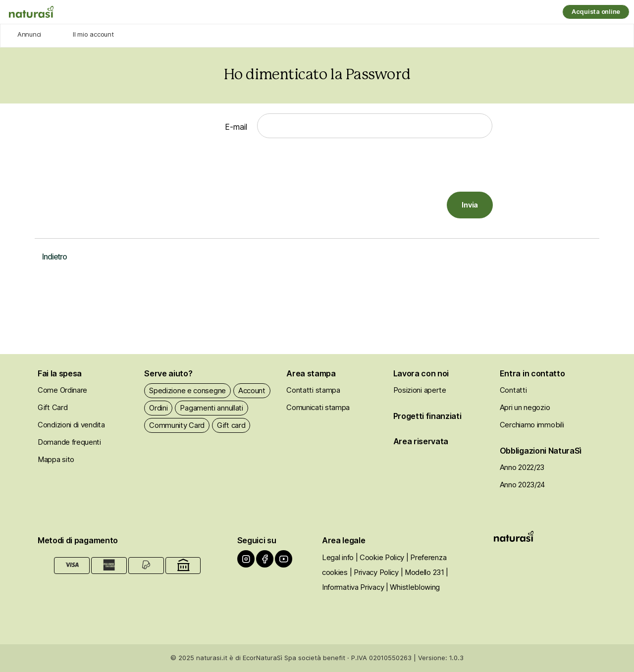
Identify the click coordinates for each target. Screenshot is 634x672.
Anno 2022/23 (522, 467)
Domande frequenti (69, 442)
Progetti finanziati (427, 416)
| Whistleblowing (413, 587)
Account (252, 390)
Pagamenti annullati (211, 408)
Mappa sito (56, 459)
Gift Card (53, 407)
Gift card (231, 425)
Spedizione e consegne (187, 390)
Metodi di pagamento (78, 540)
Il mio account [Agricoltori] (93, 34)
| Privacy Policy (374, 572)
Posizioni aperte (420, 390)
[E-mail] (375, 126)
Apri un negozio (525, 407)
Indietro (54, 257)
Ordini (158, 408)
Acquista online (596, 11)
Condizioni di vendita (71, 425)
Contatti (513, 390)
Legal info (338, 557)
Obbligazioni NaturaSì (541, 451)
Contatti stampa (313, 390)
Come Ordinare (62, 390)
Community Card (177, 425)
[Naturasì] (31, 12)
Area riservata (421, 441)
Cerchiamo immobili (532, 425)
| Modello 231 (423, 572)
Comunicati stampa (318, 407)
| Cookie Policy (380, 557)
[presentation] (418, 167)
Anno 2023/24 (522, 485)
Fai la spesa (60, 373)
